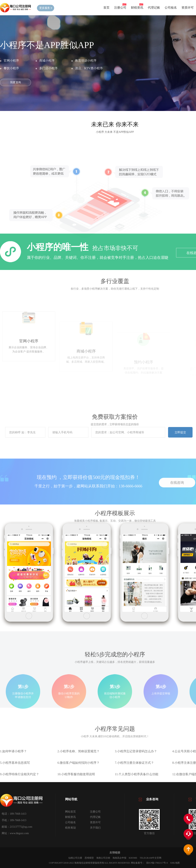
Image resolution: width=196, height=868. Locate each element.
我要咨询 (16, 82)
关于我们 (95, 828)
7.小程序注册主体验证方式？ (134, 776)
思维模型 (89, 858)
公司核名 (171, 8)
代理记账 (154, 8)
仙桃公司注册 (75, 858)
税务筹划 (70, 828)
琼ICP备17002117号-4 (157, 863)
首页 (106, 8)
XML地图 (175, 863)
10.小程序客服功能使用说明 (76, 788)
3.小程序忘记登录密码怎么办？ (136, 765)
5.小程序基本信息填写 (15, 776)
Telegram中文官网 (151, 858)
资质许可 (188, 8)
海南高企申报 (119, 858)
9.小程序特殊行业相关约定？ (20, 788)
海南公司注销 (103, 858)
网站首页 (70, 812)
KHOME (133, 858)
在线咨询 (177, 501)
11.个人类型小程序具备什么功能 (137, 788)
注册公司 (120, 8)
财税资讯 (137, 8)
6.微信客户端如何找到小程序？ (78, 776)
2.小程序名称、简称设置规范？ (78, 765)
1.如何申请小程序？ (13, 765)
